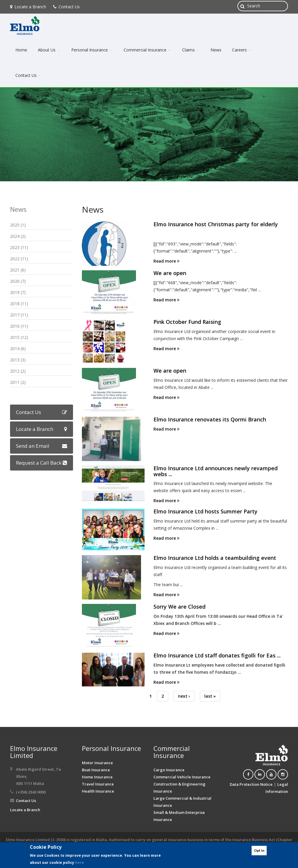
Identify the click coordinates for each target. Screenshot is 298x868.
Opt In (259, 850)
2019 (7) (18, 292)
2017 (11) (19, 315)
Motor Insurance (97, 763)
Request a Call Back (42, 463)
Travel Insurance (98, 784)
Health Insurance (98, 791)
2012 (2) (18, 371)
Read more (166, 261)
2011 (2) (18, 382)
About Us (49, 50)
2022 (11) (19, 259)
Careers (242, 50)
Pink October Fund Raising (187, 322)
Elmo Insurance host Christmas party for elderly (216, 224)
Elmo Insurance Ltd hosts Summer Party (205, 511)
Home (21, 50)
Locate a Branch (28, 7)
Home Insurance (97, 777)
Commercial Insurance (148, 50)
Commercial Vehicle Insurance (182, 777)
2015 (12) (19, 337)
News (216, 50)
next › (184, 696)
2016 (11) (19, 326)
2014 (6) (18, 349)
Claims (191, 50)
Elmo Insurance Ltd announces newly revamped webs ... (216, 471)
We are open (170, 273)
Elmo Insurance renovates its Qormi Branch (210, 419)
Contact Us (67, 7)
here (80, 863)
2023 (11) (19, 247)
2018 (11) (19, 304)
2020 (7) (18, 281)
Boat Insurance (96, 770)
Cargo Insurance (169, 770)
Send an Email (42, 446)
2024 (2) (18, 236)
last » (210, 696)
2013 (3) (18, 360)
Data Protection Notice (251, 784)
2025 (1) (18, 225)
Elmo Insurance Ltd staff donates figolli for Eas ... (217, 655)
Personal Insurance (92, 50)
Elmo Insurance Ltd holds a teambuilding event (215, 558)
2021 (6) (18, 270)
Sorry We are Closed (179, 607)
